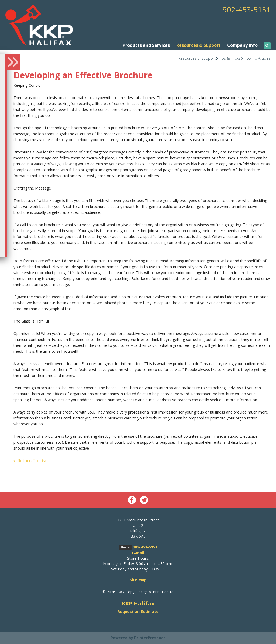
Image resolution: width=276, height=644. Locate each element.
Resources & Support (199, 45)
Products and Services (146, 45)
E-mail (138, 553)
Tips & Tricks (230, 58)
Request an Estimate (138, 612)
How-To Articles (257, 58)
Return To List (32, 461)
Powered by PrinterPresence (138, 638)
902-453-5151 (247, 9)
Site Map (138, 580)
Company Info (242, 45)
